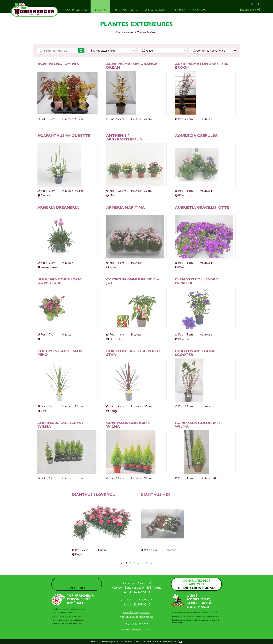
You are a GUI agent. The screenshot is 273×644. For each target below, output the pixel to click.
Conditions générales (136, 612)
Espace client (250, 9)
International (126, 10)
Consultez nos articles (77, 584)
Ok (181, 641)
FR (251, 4)
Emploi (180, 10)
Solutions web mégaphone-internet (137, 629)
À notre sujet (156, 10)
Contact (201, 10)
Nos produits (76, 10)
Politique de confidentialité (136, 617)
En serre (100, 10)
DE (259, 4)
